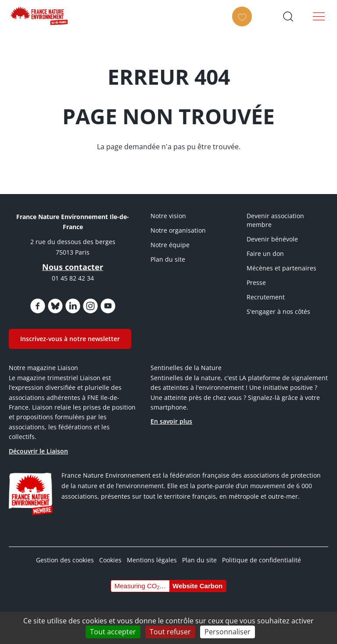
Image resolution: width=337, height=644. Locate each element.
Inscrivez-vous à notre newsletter (70, 339)
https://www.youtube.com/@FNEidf (108, 306)
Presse (256, 282)
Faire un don (265, 254)
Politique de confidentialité (262, 560)
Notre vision (168, 216)
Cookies (110, 560)
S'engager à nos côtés (278, 311)
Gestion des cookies (65, 560)
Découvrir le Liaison (38, 451)
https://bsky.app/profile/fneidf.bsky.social (55, 306)
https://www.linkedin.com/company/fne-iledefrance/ (73, 306)
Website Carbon (197, 586)
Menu (319, 16)
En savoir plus (171, 421)
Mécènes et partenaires (281, 268)
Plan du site (168, 259)
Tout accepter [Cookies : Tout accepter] (113, 632)
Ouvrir (288, 16)
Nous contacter (73, 267)
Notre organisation (178, 230)
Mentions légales (152, 560)
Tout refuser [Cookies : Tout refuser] (170, 632)
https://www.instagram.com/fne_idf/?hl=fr (90, 306)
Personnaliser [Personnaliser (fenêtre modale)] (228, 632)
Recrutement (266, 297)
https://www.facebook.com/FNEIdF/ (38, 306)
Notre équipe (170, 245)
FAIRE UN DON (245, 24)
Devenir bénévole (272, 239)
